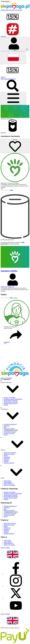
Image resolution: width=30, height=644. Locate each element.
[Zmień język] (13, 58)
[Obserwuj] (15, 146)
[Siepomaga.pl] (15, 9)
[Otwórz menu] (13, 99)
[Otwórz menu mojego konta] (15, 44)
